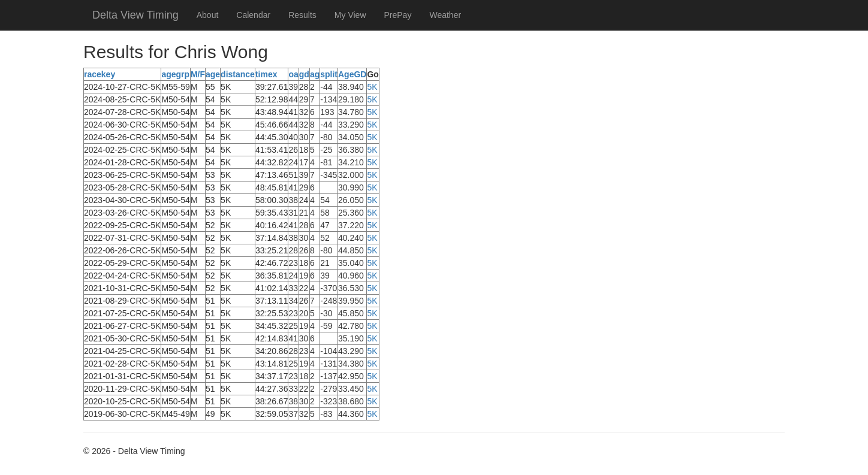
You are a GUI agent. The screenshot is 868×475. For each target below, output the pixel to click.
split (329, 74)
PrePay (398, 15)
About (208, 15)
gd (304, 74)
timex (266, 74)
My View (350, 15)
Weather (445, 15)
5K (372, 87)
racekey (100, 74)
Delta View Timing (135, 15)
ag (315, 74)
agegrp (175, 74)
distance (238, 74)
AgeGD (352, 74)
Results (302, 15)
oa (293, 74)
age (213, 74)
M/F (198, 74)
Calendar (253, 15)
